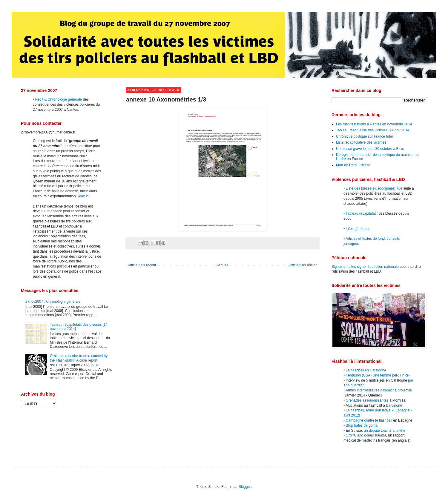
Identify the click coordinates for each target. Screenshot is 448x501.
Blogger (245, 487)
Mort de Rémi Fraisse (353, 165)
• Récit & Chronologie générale (57, 99)
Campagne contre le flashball (369, 420)
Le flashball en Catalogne (366, 370)
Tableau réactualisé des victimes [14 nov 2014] (373, 130)
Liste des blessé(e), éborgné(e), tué (374, 188)
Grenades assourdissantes (367, 400)
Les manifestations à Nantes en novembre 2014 (374, 124)
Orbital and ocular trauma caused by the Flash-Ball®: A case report (79, 358)
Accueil (222, 265)
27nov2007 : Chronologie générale (53, 302)
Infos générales (358, 229)
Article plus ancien (303, 265)
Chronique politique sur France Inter (365, 136)
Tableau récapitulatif (362, 213)
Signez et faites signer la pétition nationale (365, 267)
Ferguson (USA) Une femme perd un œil (378, 375)
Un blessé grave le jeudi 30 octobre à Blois (370, 149)
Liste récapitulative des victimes (361, 142)
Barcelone (394, 405)
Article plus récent (142, 265)
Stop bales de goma (362, 425)
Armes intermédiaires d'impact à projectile (379, 390)
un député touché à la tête (385, 431)
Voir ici (84, 196)
